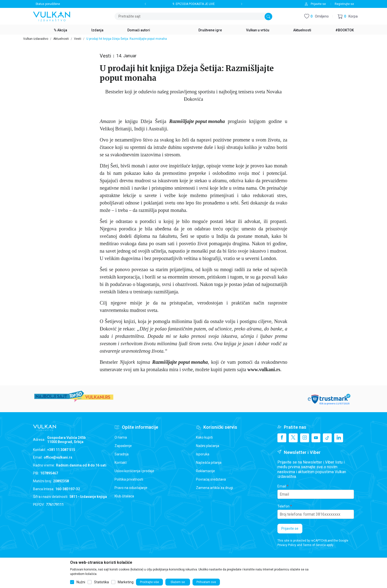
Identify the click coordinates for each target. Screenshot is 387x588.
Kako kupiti (204, 437)
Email (282, 486)
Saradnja (122, 454)
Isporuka (203, 454)
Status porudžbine (48, 4)
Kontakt (121, 463)
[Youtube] (316, 438)
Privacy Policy (287, 545)
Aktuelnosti (61, 39)
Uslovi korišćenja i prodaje (134, 471)
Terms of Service (314, 545)
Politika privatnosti (129, 479)
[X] (293, 438)
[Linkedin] (339, 438)
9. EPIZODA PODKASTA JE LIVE (194, 4)
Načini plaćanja (208, 446)
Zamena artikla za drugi (214, 488)
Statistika (101, 582)
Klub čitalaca (124, 496)
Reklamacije (205, 471)
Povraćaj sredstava (211, 479)
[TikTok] (327, 438)
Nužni (81, 582)
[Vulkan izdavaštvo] (52, 16)
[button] (348, 16)
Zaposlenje (123, 446)
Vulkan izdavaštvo (36, 39)
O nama (121, 437)
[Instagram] (305, 438)
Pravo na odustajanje (131, 488)
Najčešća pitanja (209, 463)
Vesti (78, 39)
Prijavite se (290, 528)
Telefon (283, 506)
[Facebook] (282, 438)
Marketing (126, 582)
